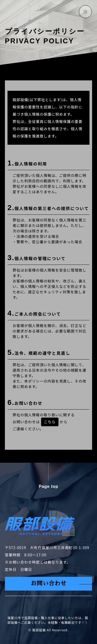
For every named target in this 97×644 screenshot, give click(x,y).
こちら (50, 422)
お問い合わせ (49, 584)
